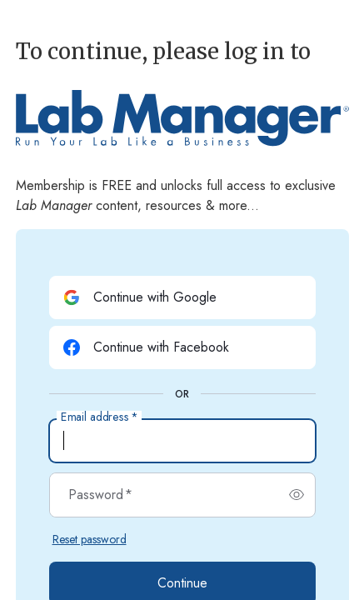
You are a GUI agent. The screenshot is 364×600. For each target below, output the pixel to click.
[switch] (297, 495)
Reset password (90, 539)
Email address (99, 417)
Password (100, 495)
